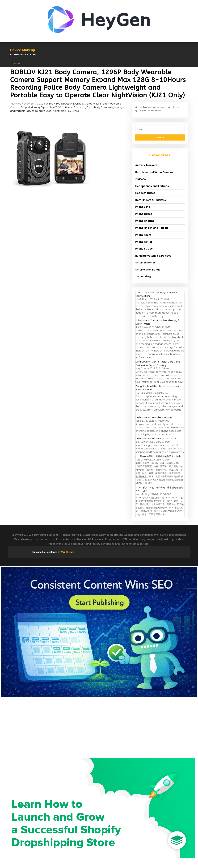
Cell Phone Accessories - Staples (154, 417)
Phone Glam (143, 235)
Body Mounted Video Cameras (155, 172)
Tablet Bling (143, 277)
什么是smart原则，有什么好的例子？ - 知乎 (158, 456)
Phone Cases (144, 214)
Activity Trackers (146, 165)
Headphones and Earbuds (152, 186)
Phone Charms (145, 221)
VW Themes (67, 552)
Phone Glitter (144, 242)
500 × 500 (54, 104)
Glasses (141, 179)
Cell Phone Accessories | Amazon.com (157, 439)
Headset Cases (145, 193)
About (18, 63)
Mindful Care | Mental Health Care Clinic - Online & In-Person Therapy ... (159, 363)
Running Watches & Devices (153, 256)
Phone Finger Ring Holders (152, 228)
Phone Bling (143, 207)
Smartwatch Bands (148, 270)
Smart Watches (145, 263)
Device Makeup (23, 50)
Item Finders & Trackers (151, 200)
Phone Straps (144, 249)
